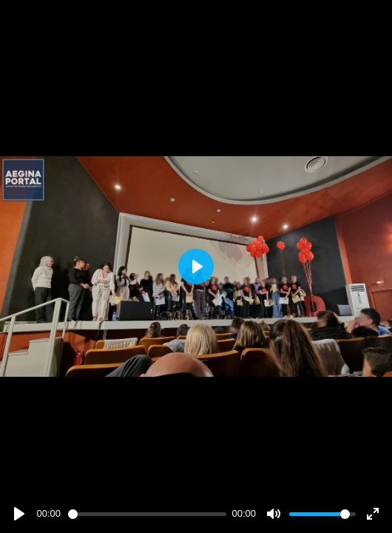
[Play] (19, 514)
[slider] (147, 514)
